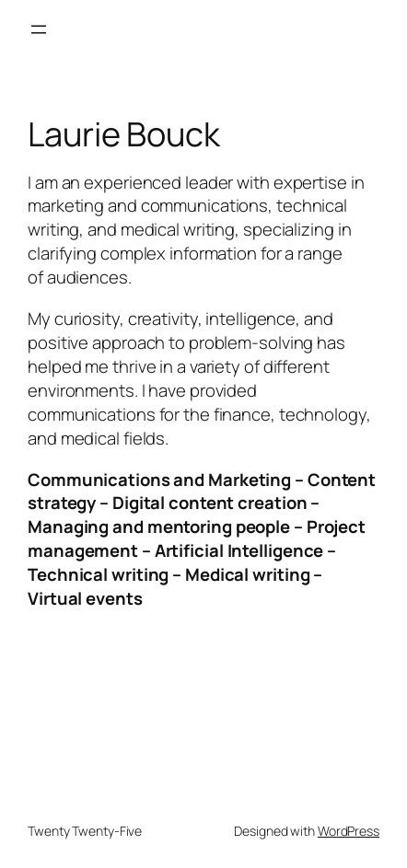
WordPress (349, 831)
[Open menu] (39, 29)
